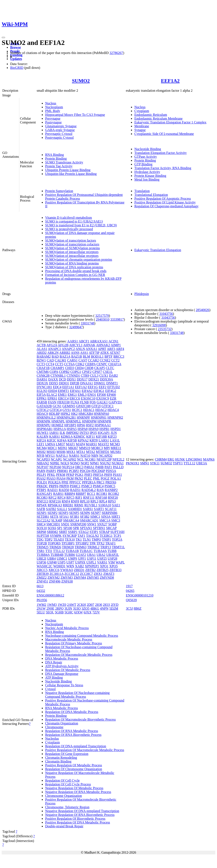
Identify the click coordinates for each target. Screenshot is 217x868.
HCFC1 (77, 410)
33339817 (117, 319)
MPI (107, 448)
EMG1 (72, 395)
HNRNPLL (73, 421)
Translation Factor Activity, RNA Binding (163, 168)
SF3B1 (74, 517)
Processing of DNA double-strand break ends (76, 271)
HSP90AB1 (45, 429)
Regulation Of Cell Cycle (62, 780)
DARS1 (42, 379)
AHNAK (89, 345)
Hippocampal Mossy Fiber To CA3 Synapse (75, 115)
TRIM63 (81, 547)
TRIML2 (93, 547)
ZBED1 (79, 570)
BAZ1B (77, 356)
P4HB (99, 467)
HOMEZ (58, 425)
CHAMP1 (57, 368)
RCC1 (91, 494)
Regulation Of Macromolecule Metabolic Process (79, 655)
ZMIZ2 (42, 578)
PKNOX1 (133, 463)
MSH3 (51, 452)
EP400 (111, 395)
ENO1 (92, 395)
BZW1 (41, 360)
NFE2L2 (118, 459)
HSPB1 (104, 429)
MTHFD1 (103, 452)
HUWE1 (43, 433)
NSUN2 (105, 463)
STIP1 (94, 532)
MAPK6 (209, 459)
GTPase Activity (146, 157)
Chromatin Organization (62, 723)
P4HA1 (89, 467)
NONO (75, 463)
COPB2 (64, 372)
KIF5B (72, 440)
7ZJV (96, 612)
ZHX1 (98, 574)
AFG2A (52, 345)
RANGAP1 (45, 494)
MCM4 (42, 448)
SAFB (41, 509)
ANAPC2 (68, 349)
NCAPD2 (106, 456)
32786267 (116, 53)
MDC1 (52, 448)
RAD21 (53, 490)
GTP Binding (143, 164)
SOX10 (42, 528)
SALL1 (62, 509)
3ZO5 (86, 608)
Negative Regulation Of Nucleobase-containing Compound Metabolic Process (77, 695)
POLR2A (54, 482)
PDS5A (111, 471)
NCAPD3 (43, 459)
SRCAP (111, 528)
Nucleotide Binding (148, 149)
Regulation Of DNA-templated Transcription (76, 746)
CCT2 (115, 360)
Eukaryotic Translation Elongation (158, 250)
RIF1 (79, 498)
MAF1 (70, 444)
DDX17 (82, 379)
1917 (129, 586)
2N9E (50, 608)
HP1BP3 (70, 425)
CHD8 (89, 368)
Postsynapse (53, 122)
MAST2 (103, 444)
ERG (171, 459)
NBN (95, 456)
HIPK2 (65, 414)
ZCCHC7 (86, 574)
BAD (55, 356)
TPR (93, 543)
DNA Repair (54, 662)
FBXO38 (63, 402)
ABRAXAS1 (99, 341)
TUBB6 (70, 555)
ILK (62, 433)
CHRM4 (161, 459)
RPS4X (42, 505)
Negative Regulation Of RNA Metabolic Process (78, 792)
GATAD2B (44, 406)
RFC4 (61, 498)
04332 (41, 591)
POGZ (105, 478)
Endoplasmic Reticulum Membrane (159, 118)
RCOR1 (102, 494)
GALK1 (102, 402)
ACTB (41, 345)
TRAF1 (111, 543)
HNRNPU (44, 425)
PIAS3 (51, 478)
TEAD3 (59, 539)
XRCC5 (42, 570)
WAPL (120, 562)
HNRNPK (44, 421)
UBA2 (101, 555)
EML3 (82, 395)
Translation (142, 191)
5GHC (69, 612)
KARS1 (55, 437)
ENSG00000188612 (50, 595)
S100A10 (105, 505)
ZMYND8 (107, 578)
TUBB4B (57, 555)
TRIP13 (106, 547)
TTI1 (49, 551)
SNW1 (92, 524)
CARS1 (72, 360)
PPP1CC (75, 482)
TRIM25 (43, 547)
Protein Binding (56, 159)
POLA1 (116, 478)
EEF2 (103, 387)
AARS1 (73, 341)
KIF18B (101, 437)
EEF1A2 (170, 81)
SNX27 (102, 524)
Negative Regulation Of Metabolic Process (74, 788)
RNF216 (55, 501)
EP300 (101, 395)
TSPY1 (178, 463)
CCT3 (41, 364)
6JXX (88, 612)
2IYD (114, 605)
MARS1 (91, 444)
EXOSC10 (88, 398)
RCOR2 (114, 494)
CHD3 (70, 368)
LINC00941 (194, 459)
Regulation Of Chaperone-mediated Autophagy (166, 206)
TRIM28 (68, 547)
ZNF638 (67, 581)
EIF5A (41, 395)
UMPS (73, 559)
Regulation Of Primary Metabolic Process (74, 643)
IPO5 (93, 433)
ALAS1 (42, 349)
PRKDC (42, 486)
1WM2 (41, 605)
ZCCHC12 (72, 574)
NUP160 (55, 467)
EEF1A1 (68, 387)
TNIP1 (107, 539)
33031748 (88, 323)
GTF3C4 (56, 410)
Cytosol (50, 689)
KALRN (42, 437)
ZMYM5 (93, 578)
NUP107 (43, 467)
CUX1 (104, 376)
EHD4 (53, 391)
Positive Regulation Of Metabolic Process (74, 765)
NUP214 (68, 467)
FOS (93, 402)
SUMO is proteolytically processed (69, 229)
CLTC (110, 368)
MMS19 (85, 448)
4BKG (95, 608)
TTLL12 (59, 551)
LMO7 (61, 444)
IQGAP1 (104, 433)
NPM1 (94, 463)
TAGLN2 (93, 536)
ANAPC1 (54, 349)
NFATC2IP (104, 459)
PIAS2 (41, 478)
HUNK (180, 459)
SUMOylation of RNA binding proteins (72, 263)
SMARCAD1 (89, 520)
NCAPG (56, 459)
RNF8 (75, 501)
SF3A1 (64, 517)
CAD (50, 360)
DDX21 (94, 379)
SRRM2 (52, 532)
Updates (16, 59)
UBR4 (51, 559)
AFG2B (63, 345)
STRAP (104, 532)
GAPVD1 (115, 402)
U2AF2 (81, 555)
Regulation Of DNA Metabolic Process (72, 712)
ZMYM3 (67, 578)
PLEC (88, 478)
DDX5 (54, 383)
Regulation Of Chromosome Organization (74, 769)
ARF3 (111, 349)
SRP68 (41, 532)
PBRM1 (63, 471)
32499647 (76, 327)
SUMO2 (81, 81)
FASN (52, 402)
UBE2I (41, 559)
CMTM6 (43, 372)
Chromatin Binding (58, 761)
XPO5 (113, 566)
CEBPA (90, 364)
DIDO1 (64, 383)
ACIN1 (113, 341)
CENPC (102, 364)
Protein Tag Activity (59, 166)
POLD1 (42, 482)
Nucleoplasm (54, 107)
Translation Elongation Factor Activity (161, 153)
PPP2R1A (89, 482)
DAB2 (113, 376)
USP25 (102, 559)
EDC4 (57, 387)
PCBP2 (74, 471)
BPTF (108, 356)
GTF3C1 (108, 406)
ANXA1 (91, 349)
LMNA (50, 444)
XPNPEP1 (92, 566)
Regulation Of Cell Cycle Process (68, 784)
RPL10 (85, 501)
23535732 (165, 329)
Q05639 (131, 600)
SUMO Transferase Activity (64, 162)
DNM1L (100, 383)
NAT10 (85, 456)
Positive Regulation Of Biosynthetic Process (75, 819)
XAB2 (79, 566)
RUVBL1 (91, 505)
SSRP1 (73, 532)
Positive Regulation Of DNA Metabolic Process (78, 822)
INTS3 (84, 433)
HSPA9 (93, 429)
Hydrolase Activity (147, 172)
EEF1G (93, 387)
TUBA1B (72, 551)
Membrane (142, 126)
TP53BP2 (82, 543)
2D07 (90, 605)
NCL (80, 459)
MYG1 (50, 456)
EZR (113, 398)
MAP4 (80, 444)
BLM (87, 356)
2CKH (81, 605)
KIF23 (112, 437)
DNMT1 (112, 383)
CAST (83, 360)
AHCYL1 (76, 345)
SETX (54, 517)
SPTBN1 (99, 528)
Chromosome (54, 727)
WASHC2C (45, 566)
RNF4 (66, 501)
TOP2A (117, 539)
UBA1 (91, 555)
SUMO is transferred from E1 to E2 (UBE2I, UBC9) (81, 225)
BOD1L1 (97, 356)
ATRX (104, 353)
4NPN (104, 608)
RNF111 (89, 498)
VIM (111, 562)
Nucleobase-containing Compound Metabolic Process (82, 636)
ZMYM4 (80, 578)
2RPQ (59, 608)
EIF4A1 (75, 391)
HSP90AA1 (103, 425)
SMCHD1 (53, 524)
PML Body (53, 111)
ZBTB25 (102, 570)
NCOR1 (90, 459)
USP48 (52, 562)
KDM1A (67, 437)
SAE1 (116, 505)
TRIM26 (55, 547)
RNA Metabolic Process (62, 708)
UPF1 (82, 559)
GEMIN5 (69, 406)
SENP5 (74, 513)
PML (96, 478)
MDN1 (62, 448)
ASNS (75, 353)
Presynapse (53, 118)
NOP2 (85, 463)
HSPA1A (60, 429)
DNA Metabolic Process (62, 658)
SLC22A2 (44, 520)
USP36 (41, 562)
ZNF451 (42, 581)
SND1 (65, 524)
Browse (15, 47)
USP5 (62, 562)
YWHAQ (66, 570)
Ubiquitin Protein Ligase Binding (68, 170)
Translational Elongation (151, 195)
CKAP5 (100, 368)
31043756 (166, 314)
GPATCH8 (83, 406)
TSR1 (41, 551)
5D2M (114, 608)
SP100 (68, 528)
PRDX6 (111, 482)
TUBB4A (43, 555)
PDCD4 (85, 471)
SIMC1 (95, 517)
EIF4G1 (99, 391)
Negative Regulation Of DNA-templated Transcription (82, 811)
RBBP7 (81, 494)
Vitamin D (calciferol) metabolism (69, 218)
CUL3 (94, 376)
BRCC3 (119, 356)
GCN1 (57, 406)
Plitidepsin (142, 294)
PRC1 (100, 482)
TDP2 (49, 539)
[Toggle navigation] (3, 37)
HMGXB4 (86, 414)
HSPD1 (116, 429)
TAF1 (81, 536)
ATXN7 (115, 353)
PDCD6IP (98, 471)
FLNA (75, 402)
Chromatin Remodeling (61, 758)
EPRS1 (52, 398)
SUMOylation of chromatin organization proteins (79, 260)
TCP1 (117, 536)
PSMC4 (98, 486)
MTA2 (90, 452)
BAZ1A (65, 356)
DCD (63, 379)
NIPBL (55, 463)
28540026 (203, 310)
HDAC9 (42, 414)
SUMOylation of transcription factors (71, 240)
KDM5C (79, 437)
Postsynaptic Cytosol (59, 138)
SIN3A (106, 517)
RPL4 (103, 501)
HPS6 (81, 425)
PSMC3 (87, 486)
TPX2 (100, 543)
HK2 (74, 414)
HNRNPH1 (99, 417)
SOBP (112, 524)
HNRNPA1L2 (46, 417)
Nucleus (51, 103)
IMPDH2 (72, 433)
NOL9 (65, 463)
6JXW (79, 612)
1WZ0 (62, 605)
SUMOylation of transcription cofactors (72, 244)
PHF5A (98, 475)
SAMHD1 (75, 509)
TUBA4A (100, 551)
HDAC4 (113, 410)
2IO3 (106, 605)
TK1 (79, 539)
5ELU (41, 612)
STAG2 (84, 532)
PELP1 (41, 475)
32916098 (159, 325)
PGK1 (79, 475)
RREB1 (68, 505)
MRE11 (116, 448)
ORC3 (79, 467)
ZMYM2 (54, 578)
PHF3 (88, 475)
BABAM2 (44, 356)
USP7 (70, 562)
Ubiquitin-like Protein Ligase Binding (71, 174)
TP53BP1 (68, 543)
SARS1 (88, 509)
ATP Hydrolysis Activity (62, 666)
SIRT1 (116, 517)
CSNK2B (43, 376)
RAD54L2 (89, 490)
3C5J (129, 608)
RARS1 (58, 494)
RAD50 (64, 490)
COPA (54, 372)
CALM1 (60, 360)
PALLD (118, 467)
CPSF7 (97, 372)
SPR (76, 528)
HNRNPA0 (101, 414)
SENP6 (85, 513)
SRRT (63, 532)
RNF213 (42, 501)
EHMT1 (63, 391)
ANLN (80, 349)
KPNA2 (83, 440)
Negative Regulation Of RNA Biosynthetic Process (80, 815)
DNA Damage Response (62, 674)
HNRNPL (58, 421)
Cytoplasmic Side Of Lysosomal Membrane (164, 134)
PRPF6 (54, 486)
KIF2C (51, 440)
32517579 (102, 316)
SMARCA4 (71, 520)
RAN (100, 490)
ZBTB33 (115, 570)
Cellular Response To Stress (64, 685)
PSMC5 (110, 486)
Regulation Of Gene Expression (67, 754)
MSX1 (71, 452)
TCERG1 (106, 536)
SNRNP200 (78, 524)
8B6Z (138, 608)
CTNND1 (73, 376)
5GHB (59, 612)
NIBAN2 (43, 463)
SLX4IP (57, 520)
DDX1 (72, 379)
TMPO (96, 539)
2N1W (41, 608)
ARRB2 (65, 353)
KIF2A (41, 440)
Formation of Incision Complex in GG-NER (75, 275)
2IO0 (99, 605)
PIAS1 (118, 475)
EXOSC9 (103, 398)
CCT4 (50, 364)
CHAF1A (115, 364)
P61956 (42, 600)
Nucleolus (52, 739)
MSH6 (61, 452)
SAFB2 (51, 509)
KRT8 (94, 440)
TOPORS (54, 543)
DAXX (53, 379)
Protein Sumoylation (59, 191)
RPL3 (94, 501)
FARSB (42, 402)
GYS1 (67, 410)
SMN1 (145, 463)
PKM (70, 478)
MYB (40, 456)
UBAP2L (113, 555)
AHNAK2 (103, 345)
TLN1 (87, 539)
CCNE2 (105, 360)
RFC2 (52, 498)
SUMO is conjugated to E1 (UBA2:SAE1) (74, 221)
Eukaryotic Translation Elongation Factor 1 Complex (170, 122)
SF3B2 (85, 517)
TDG (40, 539)
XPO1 (104, 566)
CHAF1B (43, 368)
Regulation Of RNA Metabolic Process (72, 731)
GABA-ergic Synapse (60, 130)
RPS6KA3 (55, 505)
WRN (70, 566)
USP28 (112, 559)
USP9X (80, 562)
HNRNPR (104, 421)
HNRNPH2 (115, 417)
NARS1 (74, 456)
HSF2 (90, 425)
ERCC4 (63, 398)
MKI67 (73, 448)
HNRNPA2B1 (66, 417)
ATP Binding (54, 678)
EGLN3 (42, 391)
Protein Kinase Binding (150, 176)
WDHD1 (59, 566)
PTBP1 (42, 490)
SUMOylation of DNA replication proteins (74, 267)
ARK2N (53, 353)
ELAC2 (52, 395)
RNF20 (113, 498)
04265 (130, 591)
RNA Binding (54, 155)
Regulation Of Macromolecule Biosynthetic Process (80, 719)
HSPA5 (72, 429)
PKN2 (79, 478)
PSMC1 (75, 486)
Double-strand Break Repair (64, 826)
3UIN (68, 608)
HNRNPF (83, 417)
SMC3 (116, 520)
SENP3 (63, 513)
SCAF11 (111, 509)
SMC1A (105, 520)
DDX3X (42, 383)
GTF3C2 (43, 410)
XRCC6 (54, 570)
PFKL (51, 475)
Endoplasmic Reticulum (151, 115)
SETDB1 (43, 517)
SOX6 (52, 528)
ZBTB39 (43, 574)
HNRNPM (89, 421)
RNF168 (101, 498)
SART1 (99, 509)
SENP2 (52, 513)
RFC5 (70, 498)
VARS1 (102, 562)
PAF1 (108, 467)
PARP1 (51, 471)
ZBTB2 (91, 570)
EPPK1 (42, 398)
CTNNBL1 (58, 376)
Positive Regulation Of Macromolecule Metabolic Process (85, 750)
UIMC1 (62, 559)
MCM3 (115, 444)
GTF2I (96, 406)
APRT (102, 349)
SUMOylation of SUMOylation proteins (72, 248)
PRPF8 (64, 486)
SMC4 (41, 524)
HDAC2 (101, 410)
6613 (40, 586)
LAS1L (115, 440)
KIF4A (62, 440)
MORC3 (97, 448)
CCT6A (69, 364)
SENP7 (96, 513)
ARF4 (120, 349)
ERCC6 (75, 398)
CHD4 (79, 368)
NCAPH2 (70, 459)
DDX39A (106, 379)
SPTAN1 (86, 528)
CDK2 (80, 364)
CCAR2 (93, 360)
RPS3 (112, 501)
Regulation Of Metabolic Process (68, 670)
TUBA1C (86, 551)
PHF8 (108, 475)
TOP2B (42, 543)
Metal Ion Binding (147, 179)
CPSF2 (87, 372)
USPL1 (91, 562)
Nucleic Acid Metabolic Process (67, 628)
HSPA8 (83, 429)
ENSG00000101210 (140, 595)
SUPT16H (118, 532)
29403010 (103, 319)
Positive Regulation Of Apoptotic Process (163, 199)
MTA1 (81, 452)
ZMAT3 (109, 574)
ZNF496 (55, 581)
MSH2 (41, 452)
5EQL (50, 612)
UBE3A (202, 463)
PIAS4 (61, 478)
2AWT (72, 605)
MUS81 (116, 452)
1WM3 (52, 605)
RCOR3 (42, 498)
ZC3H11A (57, 574)
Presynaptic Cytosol (59, 134)
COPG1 (76, 372)
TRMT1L (118, 547)
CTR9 (85, 376)
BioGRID (17, 68)
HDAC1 (89, 410)
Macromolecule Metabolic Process (69, 639)
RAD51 (75, 490)
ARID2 (42, 353)
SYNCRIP (70, 536)
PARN (41, 471)
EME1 (62, 395)
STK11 (155, 463)
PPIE (65, 482)
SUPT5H (43, 536)
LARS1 (104, 440)
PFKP (70, 475)
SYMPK (56, 536)
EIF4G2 (111, 391)
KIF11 (91, 437)
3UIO (77, 608)
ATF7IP (94, 353)
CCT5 (59, 364)
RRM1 (79, 505)
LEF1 (40, 444)
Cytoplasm (142, 111)
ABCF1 (84, 341)
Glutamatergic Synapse (61, 126)
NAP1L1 (62, 456)
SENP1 (42, 513)
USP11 (92, 559)
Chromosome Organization (63, 796)
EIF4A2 (87, 391)
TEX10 (70, 539)
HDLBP (54, 414)
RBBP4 (70, 494)
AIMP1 (116, 345)
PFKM (61, 475)
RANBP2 (111, 490)
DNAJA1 (86, 383)
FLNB (84, 402)
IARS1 (54, 433)
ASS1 (84, 353)
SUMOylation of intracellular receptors (72, 252)
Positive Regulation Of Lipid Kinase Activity (165, 202)
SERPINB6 (110, 513)
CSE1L (108, 372)
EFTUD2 (114, 387)
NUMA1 (118, 463)
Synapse (140, 130)
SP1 (60, 528)
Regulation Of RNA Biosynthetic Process (73, 735)
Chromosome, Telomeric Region (67, 807)
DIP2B (75, 383)
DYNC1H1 (44, 387)
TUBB (112, 551)
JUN (114, 433)
